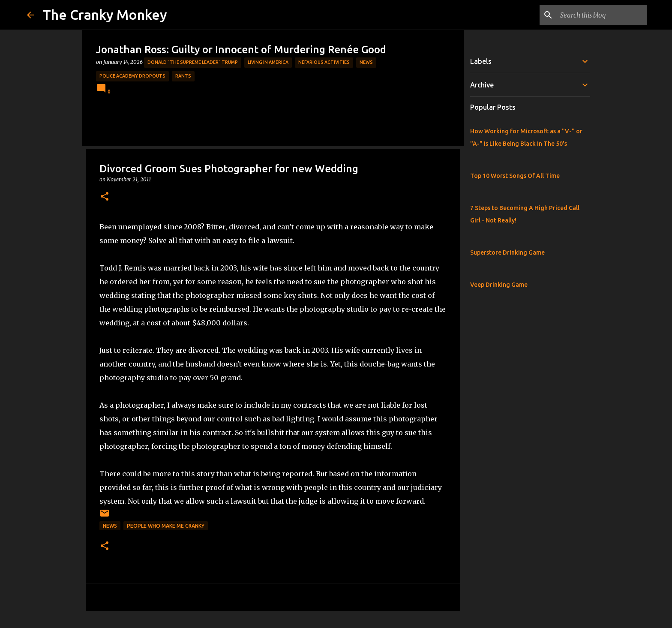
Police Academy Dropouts (132, 76)
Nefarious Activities (324, 62)
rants (183, 76)
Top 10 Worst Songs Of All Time (515, 176)
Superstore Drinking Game (507, 252)
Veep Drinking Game (499, 285)
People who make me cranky (166, 526)
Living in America (268, 62)
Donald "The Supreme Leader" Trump (193, 62)
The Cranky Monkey (105, 15)
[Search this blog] (602, 15)
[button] (105, 197)
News (366, 62)
